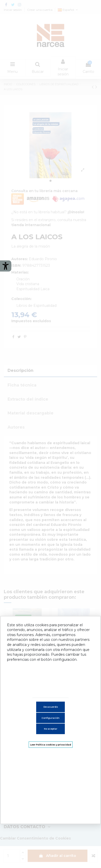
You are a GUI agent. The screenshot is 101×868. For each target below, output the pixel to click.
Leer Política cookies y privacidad (51, 745)
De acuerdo (51, 707)
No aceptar (51, 729)
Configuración (51, 718)
